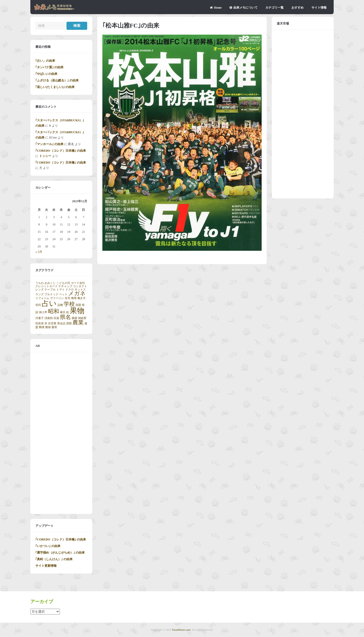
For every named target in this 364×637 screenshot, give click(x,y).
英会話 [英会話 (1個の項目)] (61, 323)
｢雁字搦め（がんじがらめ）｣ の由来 (60, 553)
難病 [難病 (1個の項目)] (48, 327)
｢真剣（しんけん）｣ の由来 (54, 559)
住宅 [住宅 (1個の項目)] (67, 298)
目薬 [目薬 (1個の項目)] (56, 318)
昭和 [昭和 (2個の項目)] (54, 311)
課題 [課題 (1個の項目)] (69, 323)
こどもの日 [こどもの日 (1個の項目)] (63, 283)
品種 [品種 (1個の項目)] (60, 305)
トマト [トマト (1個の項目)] (61, 290)
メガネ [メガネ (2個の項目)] (77, 293)
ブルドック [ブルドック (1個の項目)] (51, 294)
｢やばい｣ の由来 (46, 74)
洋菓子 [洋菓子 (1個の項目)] (40, 318)
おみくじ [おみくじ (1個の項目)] (50, 283)
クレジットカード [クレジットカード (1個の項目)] (47, 286)
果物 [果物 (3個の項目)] (77, 311)
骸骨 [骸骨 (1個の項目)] (54, 327)
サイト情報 (319, 8)
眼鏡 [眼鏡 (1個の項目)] (75, 318)
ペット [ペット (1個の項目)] (63, 294)
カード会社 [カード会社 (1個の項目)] (78, 283)
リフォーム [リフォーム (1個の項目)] (42, 298)
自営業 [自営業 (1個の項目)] (52, 323)
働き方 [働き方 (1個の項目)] (82, 298)
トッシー (45, 156)
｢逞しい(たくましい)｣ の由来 (55, 87)
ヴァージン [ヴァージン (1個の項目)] (57, 298)
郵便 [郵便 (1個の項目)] (42, 327)
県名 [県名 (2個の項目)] (65, 317)
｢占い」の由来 (45, 61)
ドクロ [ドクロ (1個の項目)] (70, 290)
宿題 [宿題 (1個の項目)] (78, 305)
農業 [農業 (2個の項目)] (78, 323)
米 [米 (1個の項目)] (46, 323)
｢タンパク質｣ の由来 (49, 67)
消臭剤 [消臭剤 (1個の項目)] (49, 318)
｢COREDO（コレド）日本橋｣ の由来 (61, 151)
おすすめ (298, 8)
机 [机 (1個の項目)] (68, 312)
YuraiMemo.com (181, 630)
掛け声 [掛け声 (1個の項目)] (43, 312)
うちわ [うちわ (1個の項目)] (40, 283)
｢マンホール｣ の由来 (49, 144)
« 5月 (39, 252)
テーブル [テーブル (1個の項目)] (50, 290)
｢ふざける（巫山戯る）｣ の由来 (57, 80)
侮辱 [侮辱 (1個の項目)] (74, 298)
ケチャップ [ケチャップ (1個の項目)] (65, 286)
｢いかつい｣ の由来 (48, 546)
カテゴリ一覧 (275, 8)
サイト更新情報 (46, 566)
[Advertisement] (61, 433)
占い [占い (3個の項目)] (49, 303)
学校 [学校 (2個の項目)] (69, 304)
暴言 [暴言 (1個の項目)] (63, 312)
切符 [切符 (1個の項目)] (38, 305)
